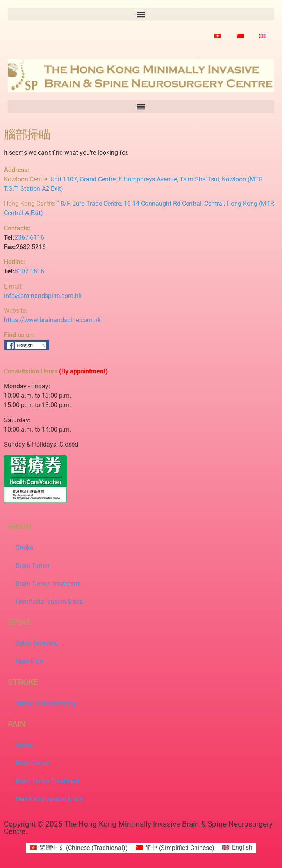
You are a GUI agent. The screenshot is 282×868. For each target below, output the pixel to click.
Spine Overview (37, 643)
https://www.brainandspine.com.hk (52, 320)
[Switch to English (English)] (237, 848)
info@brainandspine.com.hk (43, 296)
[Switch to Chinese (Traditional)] (218, 36)
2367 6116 (29, 238)
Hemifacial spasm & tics (49, 602)
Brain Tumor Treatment (47, 584)
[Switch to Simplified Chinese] (240, 36)
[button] (141, 14)
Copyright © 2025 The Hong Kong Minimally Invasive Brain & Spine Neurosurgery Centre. (138, 828)
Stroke (24, 548)
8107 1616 (29, 271)
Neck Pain (29, 661)
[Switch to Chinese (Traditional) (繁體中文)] (79, 848)
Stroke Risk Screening (46, 703)
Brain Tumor (33, 566)
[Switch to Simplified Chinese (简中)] (175, 848)
